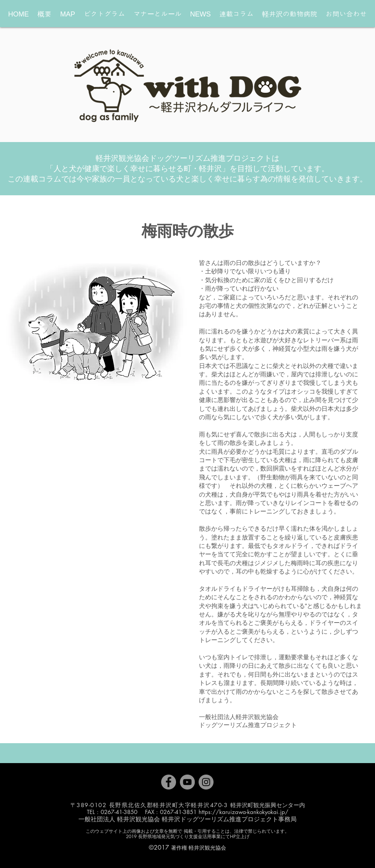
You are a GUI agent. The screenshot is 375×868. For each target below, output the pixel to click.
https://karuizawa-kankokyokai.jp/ (244, 812)
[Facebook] (169, 782)
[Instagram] (206, 782)
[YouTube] (187, 782)
